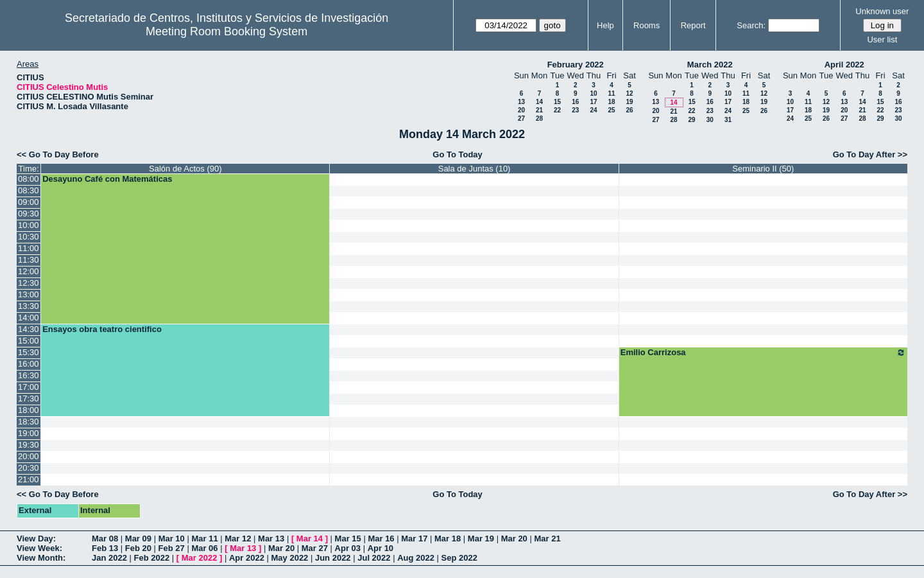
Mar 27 (315, 548)
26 (629, 110)
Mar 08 (105, 539)
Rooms (646, 25)
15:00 (29, 341)
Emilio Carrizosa (763, 353)
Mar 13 (271, 539)
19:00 (29, 433)
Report (693, 25)
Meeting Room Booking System (227, 31)
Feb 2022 (152, 558)
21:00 (29, 479)
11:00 (29, 248)
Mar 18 (448, 539)
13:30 (29, 306)
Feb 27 (172, 548)
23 (575, 110)
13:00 (29, 294)
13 (521, 102)
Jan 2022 (109, 558)
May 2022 (290, 558)
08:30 (29, 190)
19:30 (29, 445)
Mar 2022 (200, 558)
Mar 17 (414, 539)
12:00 (29, 271)
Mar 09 (138, 539)
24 (593, 110)
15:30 (29, 352)
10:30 (29, 237)
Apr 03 (348, 548)
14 (539, 102)
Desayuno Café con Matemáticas (107, 179)
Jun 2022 (333, 558)
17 (593, 102)
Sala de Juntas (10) (475, 169)
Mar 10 (172, 539)
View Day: (36, 539)
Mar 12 (238, 539)
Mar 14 (310, 539)
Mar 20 (514, 539)
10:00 (29, 225)
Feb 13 (105, 548)
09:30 (29, 214)
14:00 (29, 318)
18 (611, 102)
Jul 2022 (374, 558)
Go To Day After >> (870, 154)
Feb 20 (138, 548)
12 (629, 93)
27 (521, 118)
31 (728, 120)
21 (539, 110)
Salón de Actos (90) (185, 169)
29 (691, 120)
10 (593, 93)
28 (539, 118)
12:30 (29, 283)
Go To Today (458, 154)
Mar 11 (204, 539)
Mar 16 (381, 539)
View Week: (39, 548)
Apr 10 (381, 548)
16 (575, 102)
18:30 (29, 422)
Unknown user (882, 11)
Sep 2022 (459, 558)
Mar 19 (481, 539)
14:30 (29, 329)
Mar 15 (348, 539)
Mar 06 (204, 548)
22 (557, 110)
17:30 (29, 398)
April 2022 (844, 65)
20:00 (29, 456)
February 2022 (576, 65)
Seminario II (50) (763, 169)
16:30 (29, 375)
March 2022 (710, 65)
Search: (751, 25)
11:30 (29, 260)
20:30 (29, 468)
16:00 (29, 364)
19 (629, 102)
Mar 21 (547, 539)
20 (521, 110)
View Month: (41, 558)
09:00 (29, 202)
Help (605, 25)
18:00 (29, 410)
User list (882, 39)
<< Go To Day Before (58, 154)
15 (557, 102)
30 (710, 120)
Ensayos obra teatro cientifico (102, 329)
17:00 (29, 387)
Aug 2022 (416, 558)
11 (611, 93)
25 (611, 110)
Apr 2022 (247, 558)
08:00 (29, 179)
